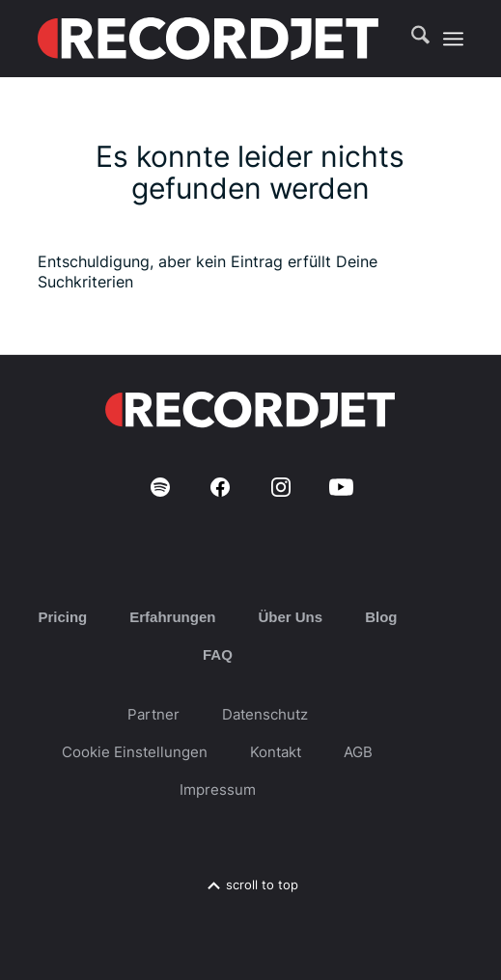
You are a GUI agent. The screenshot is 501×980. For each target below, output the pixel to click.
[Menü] (453, 39)
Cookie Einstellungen (135, 752)
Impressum (218, 789)
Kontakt (276, 752)
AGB (358, 752)
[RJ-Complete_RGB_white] (208, 39)
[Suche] (411, 39)
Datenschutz (265, 714)
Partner (153, 714)
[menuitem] (411, 39)
